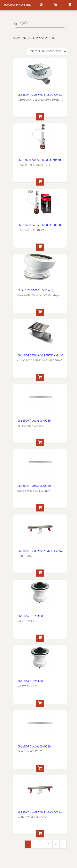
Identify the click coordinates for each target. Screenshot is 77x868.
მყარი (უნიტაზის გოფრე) (35, 291)
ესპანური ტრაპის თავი (34, 421)
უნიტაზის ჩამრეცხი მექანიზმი (39, 160)
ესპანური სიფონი (30, 616)
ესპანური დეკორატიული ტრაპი (40, 95)
